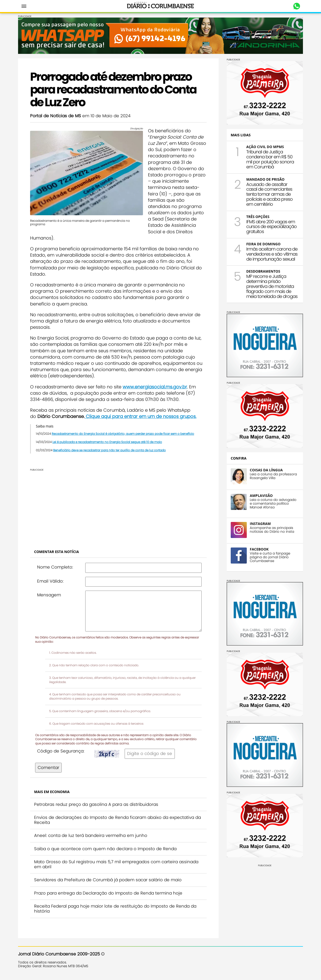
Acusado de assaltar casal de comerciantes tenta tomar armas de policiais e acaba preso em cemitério (269, 194)
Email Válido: (50, 581)
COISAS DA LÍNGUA (266, 470)
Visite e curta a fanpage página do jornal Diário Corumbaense (270, 557)
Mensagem (49, 595)
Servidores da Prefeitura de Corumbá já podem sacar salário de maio (108, 880)
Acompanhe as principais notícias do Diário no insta (272, 530)
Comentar (48, 768)
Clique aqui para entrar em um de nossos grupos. (140, 416)
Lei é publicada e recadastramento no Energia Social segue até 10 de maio (107, 442)
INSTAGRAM (260, 524)
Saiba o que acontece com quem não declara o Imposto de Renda (105, 849)
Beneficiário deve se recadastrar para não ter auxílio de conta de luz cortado (109, 450)
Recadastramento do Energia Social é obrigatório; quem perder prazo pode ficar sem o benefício (123, 434)
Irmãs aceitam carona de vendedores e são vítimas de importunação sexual (272, 254)
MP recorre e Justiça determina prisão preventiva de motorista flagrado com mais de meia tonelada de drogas (272, 286)
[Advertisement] (118, 506)
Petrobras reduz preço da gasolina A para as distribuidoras (96, 804)
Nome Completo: (55, 567)
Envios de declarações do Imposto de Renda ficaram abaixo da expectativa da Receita (117, 820)
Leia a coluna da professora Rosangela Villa (273, 476)
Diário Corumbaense (161, 6)
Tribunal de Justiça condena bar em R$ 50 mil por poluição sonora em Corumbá (270, 159)
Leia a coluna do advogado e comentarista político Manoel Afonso (273, 504)
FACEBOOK (259, 549)
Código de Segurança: (61, 751)
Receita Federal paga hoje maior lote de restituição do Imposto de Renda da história (115, 909)
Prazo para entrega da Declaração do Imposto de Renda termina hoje (108, 893)
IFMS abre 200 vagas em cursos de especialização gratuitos (271, 227)
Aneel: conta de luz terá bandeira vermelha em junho (91, 835)
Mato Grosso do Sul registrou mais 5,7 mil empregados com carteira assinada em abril (116, 864)
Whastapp (297, 6)
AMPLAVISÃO (261, 496)
